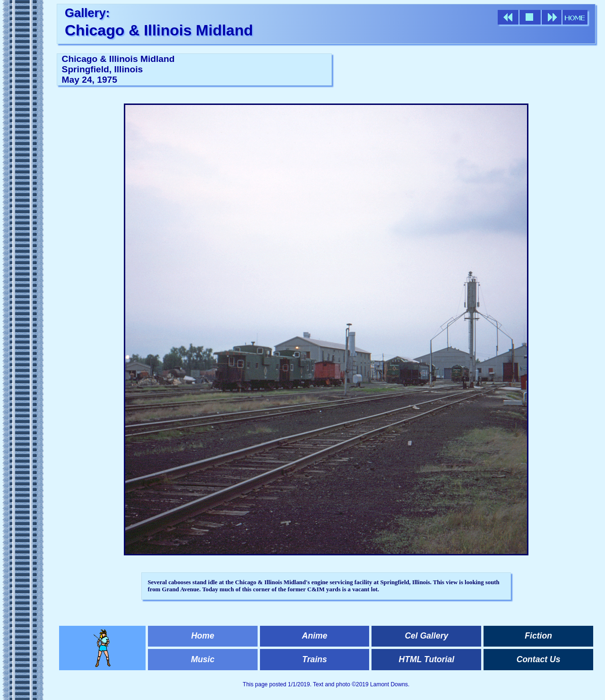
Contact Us (539, 659)
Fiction (538, 636)
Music (203, 659)
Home (203, 636)
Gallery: (87, 13)
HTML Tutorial (427, 659)
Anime (315, 636)
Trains (314, 659)
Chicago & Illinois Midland (159, 30)
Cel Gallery (426, 636)
